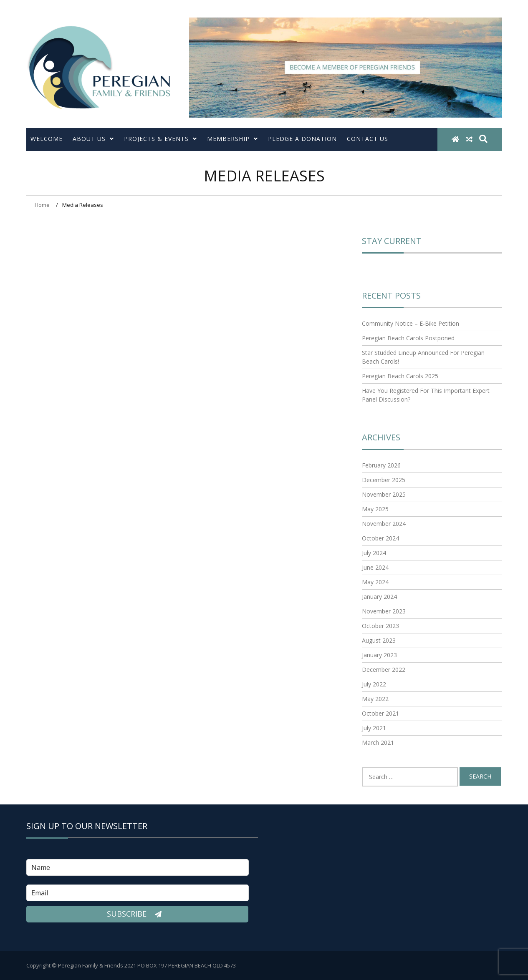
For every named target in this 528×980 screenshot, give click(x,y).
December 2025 (384, 480)
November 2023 (384, 611)
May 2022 (375, 699)
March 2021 (378, 743)
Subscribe (137, 914)
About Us (93, 139)
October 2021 (380, 713)
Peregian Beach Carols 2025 (400, 376)
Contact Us (368, 139)
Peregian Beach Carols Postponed (408, 338)
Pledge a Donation (302, 139)
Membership (232, 139)
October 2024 (380, 538)
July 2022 (374, 684)
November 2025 (384, 494)
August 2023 (379, 640)
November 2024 (384, 524)
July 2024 (374, 553)
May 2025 (375, 509)
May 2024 (375, 582)
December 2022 (384, 670)
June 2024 (375, 567)
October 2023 (380, 626)
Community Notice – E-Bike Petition (411, 323)
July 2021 (374, 728)
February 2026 (381, 465)
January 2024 (379, 597)
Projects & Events (160, 139)
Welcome (47, 139)
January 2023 (379, 655)
